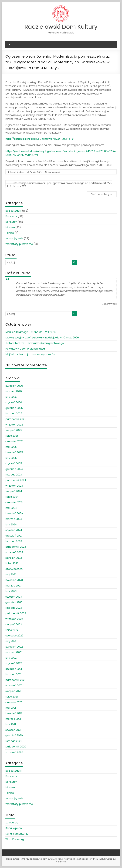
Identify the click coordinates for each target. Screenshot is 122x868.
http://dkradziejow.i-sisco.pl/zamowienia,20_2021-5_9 (39, 139)
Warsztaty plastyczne (19, 244)
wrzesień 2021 (14, 686)
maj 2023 (11, 575)
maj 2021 (11, 708)
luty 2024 (11, 525)
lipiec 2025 (12, 436)
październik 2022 (16, 613)
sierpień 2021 (13, 691)
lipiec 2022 (12, 630)
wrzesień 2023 (14, 552)
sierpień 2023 (14, 558)
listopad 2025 (14, 414)
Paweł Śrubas (17, 172)
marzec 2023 (14, 586)
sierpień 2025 (14, 430)
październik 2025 (16, 419)
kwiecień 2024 (14, 513)
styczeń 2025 (14, 463)
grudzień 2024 (14, 469)
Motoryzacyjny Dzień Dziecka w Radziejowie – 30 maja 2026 (42, 338)
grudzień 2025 (14, 408)
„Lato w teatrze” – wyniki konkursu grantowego (35, 343)
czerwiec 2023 (14, 569)
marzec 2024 (14, 519)
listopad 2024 (14, 475)
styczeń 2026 (14, 402)
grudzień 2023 (14, 536)
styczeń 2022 (14, 663)
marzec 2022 (14, 652)
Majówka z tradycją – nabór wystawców (30, 354)
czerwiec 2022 (14, 636)
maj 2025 (11, 447)
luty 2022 (11, 658)
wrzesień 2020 (14, 752)
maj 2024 (11, 508)
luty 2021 (11, 724)
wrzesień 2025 (14, 425)
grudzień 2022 (14, 602)
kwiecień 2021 (14, 713)
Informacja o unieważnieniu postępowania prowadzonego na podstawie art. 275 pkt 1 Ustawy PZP (59, 185)
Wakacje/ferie (14, 238)
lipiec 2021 (12, 697)
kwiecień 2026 (14, 386)
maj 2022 (11, 641)
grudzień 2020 (14, 735)
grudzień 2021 (14, 669)
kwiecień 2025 (14, 452)
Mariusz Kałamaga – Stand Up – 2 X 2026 (30, 332)
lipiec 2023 (12, 563)
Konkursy (11, 222)
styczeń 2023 (14, 597)
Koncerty (11, 216)
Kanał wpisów (14, 828)
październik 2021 (15, 680)
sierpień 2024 (14, 491)
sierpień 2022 (14, 624)
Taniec (10, 233)
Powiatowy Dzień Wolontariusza (25, 349)
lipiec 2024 (12, 497)
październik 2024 (16, 480)
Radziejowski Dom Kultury (61, 27)
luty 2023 (11, 591)
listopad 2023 (14, 541)
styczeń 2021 (13, 730)
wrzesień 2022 (14, 619)
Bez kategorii (54, 172)
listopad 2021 (13, 674)
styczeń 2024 (14, 530)
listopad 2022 (14, 608)
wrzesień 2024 (14, 486)
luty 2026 (11, 397)
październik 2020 (16, 747)
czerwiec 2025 (14, 441)
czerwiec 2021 (14, 702)
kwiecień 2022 (14, 647)
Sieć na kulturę (102, 194)
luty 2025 (11, 458)
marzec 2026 (14, 391)
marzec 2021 (13, 719)
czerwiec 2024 (14, 502)
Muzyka (10, 227)
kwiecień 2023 (14, 580)
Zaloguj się (12, 823)
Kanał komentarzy (17, 834)
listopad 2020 (14, 741)
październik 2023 (16, 547)
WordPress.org (15, 839)
